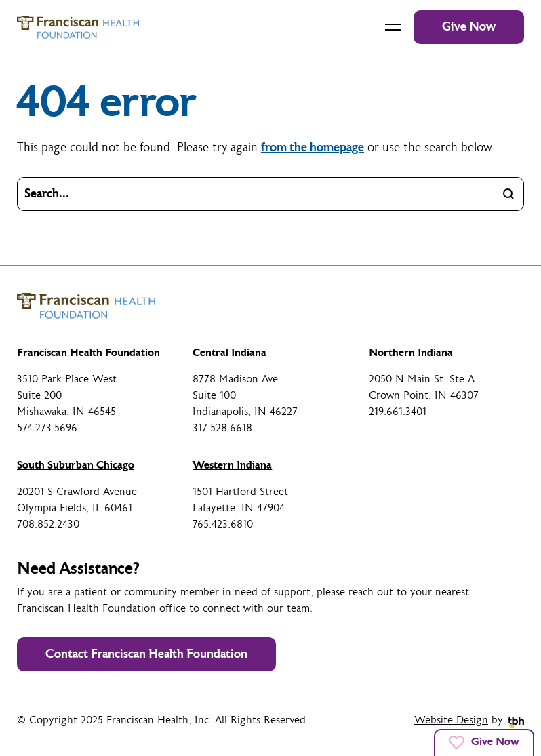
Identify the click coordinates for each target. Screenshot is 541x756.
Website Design (451, 720)
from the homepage (313, 147)
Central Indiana (229, 353)
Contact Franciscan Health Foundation (146, 654)
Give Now (469, 27)
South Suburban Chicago (76, 465)
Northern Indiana (411, 353)
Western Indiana (232, 465)
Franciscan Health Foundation (88, 353)
